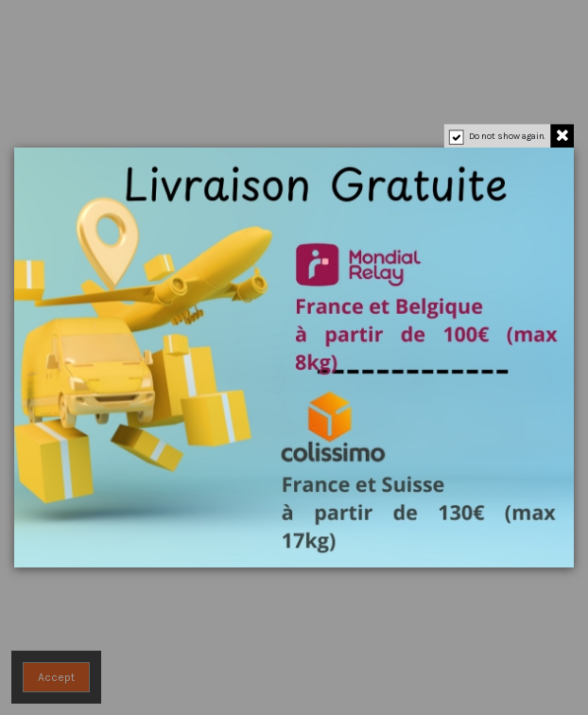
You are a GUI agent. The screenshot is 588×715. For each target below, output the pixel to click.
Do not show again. (508, 136)
